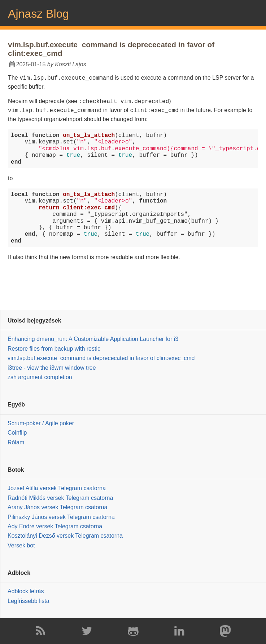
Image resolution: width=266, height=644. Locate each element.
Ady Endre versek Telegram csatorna (55, 526)
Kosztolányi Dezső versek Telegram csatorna (65, 536)
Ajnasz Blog (38, 14)
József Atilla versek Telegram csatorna (57, 488)
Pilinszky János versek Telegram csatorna (61, 517)
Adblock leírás (26, 591)
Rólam (16, 442)
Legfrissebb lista (29, 601)
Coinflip (17, 433)
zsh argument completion (40, 377)
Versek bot (21, 545)
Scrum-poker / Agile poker (41, 423)
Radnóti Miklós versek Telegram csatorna (60, 498)
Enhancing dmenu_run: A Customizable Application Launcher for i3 (93, 339)
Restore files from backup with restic (54, 349)
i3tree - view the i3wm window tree (52, 367)
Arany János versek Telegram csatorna (57, 507)
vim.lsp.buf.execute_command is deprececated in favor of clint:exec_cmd (101, 358)
